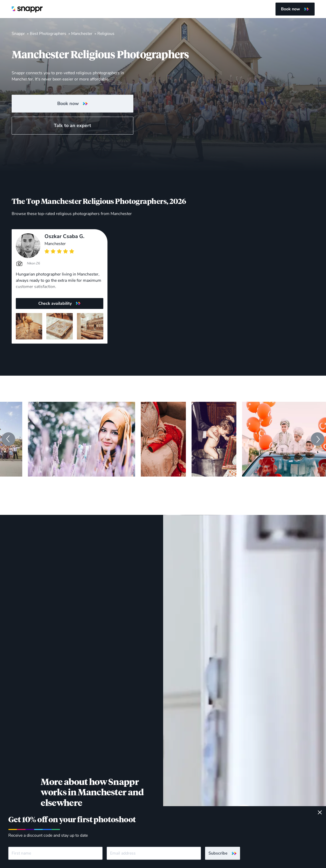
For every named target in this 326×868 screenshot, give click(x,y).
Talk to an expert (73, 125)
